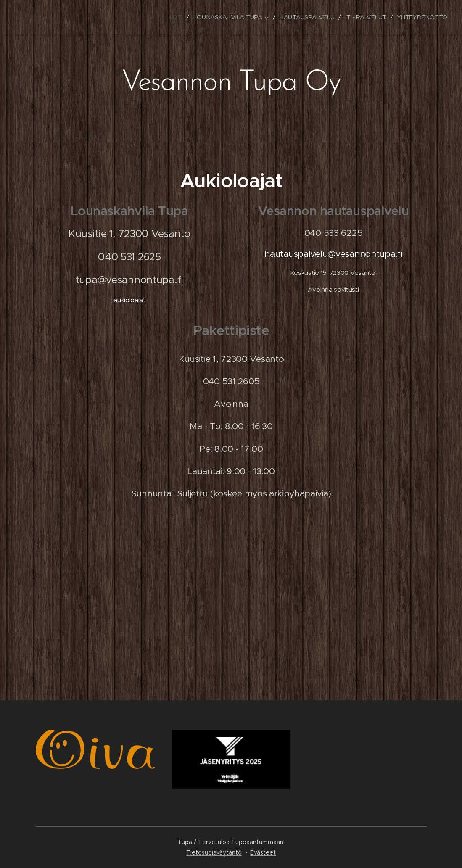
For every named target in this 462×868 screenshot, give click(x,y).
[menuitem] (175, 17)
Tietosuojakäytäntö (214, 852)
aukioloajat (129, 300)
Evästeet (263, 852)
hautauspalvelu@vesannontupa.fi (333, 254)
